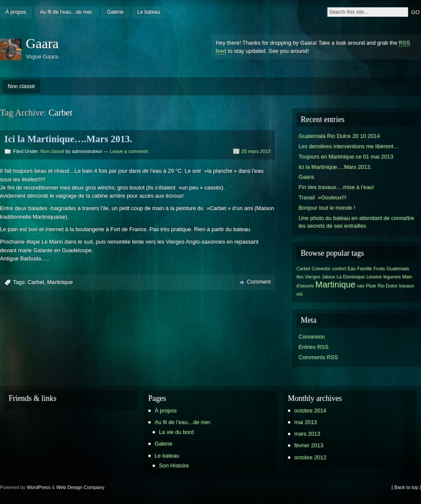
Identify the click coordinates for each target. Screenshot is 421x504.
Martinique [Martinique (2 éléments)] (335, 284)
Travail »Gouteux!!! (322, 197)
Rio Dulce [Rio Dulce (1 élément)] (387, 286)
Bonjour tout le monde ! (327, 208)
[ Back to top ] (406, 487)
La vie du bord (176, 432)
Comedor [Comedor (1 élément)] (321, 269)
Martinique (60, 282)
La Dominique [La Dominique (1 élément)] (351, 277)
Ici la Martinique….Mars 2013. (68, 139)
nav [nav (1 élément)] (361, 286)
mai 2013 (306, 422)
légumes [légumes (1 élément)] (392, 277)
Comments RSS (318, 357)
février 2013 (309, 445)
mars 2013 (307, 434)
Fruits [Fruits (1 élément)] (380, 269)
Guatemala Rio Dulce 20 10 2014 (339, 136)
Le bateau (149, 12)
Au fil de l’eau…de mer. (67, 12)
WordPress (38, 487)
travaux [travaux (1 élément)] (407, 286)
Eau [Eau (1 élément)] (352, 269)
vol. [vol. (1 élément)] (300, 294)
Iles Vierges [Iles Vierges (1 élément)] (308, 277)
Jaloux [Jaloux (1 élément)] (328, 277)
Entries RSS (314, 347)
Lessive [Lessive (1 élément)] (374, 277)
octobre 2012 (310, 457)
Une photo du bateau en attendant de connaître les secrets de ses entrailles (356, 222)
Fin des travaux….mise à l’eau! (336, 187)
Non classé (21, 86)
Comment (259, 282)
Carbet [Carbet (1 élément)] (303, 269)
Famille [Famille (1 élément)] (365, 269)
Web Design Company (80, 487)
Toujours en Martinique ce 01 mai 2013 (346, 157)
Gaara (42, 43)
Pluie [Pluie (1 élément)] (371, 286)
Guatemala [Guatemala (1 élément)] (398, 269)
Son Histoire (174, 466)
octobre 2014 (310, 411)
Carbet (36, 282)
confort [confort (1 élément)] (339, 269)
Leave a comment (129, 151)
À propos (16, 12)
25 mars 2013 (256, 151)
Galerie (115, 12)
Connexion (312, 337)
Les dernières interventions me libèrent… (349, 146)
